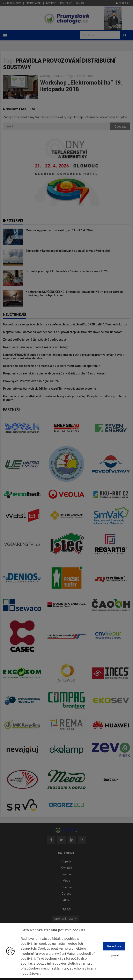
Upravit (114, 955)
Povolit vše (114, 946)
